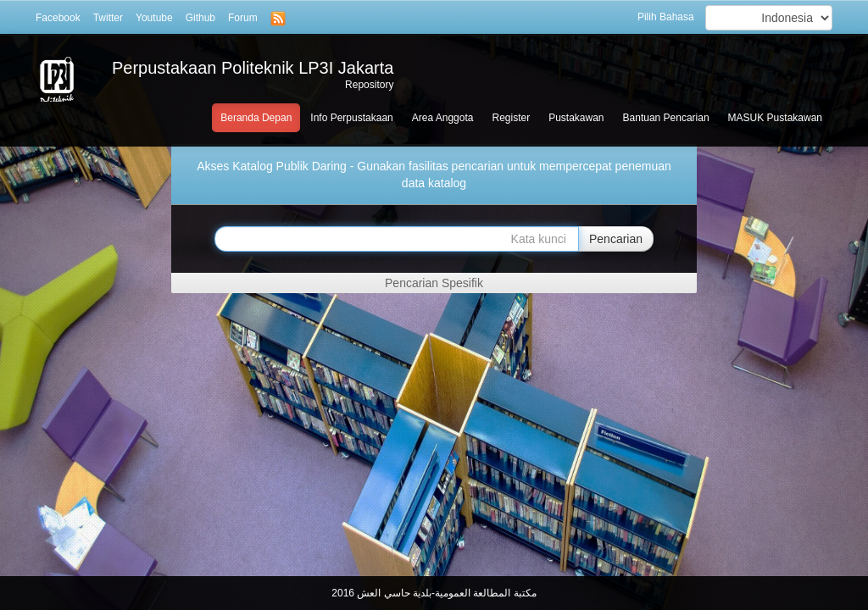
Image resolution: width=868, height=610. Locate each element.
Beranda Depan (256, 118)
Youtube (154, 18)
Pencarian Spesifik (434, 283)
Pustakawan (576, 118)
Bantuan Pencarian (666, 118)
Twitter (108, 18)
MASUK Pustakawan (775, 118)
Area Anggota (443, 118)
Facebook (58, 18)
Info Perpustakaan (351, 118)
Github (200, 18)
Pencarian (616, 239)
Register (511, 118)
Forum (243, 18)
